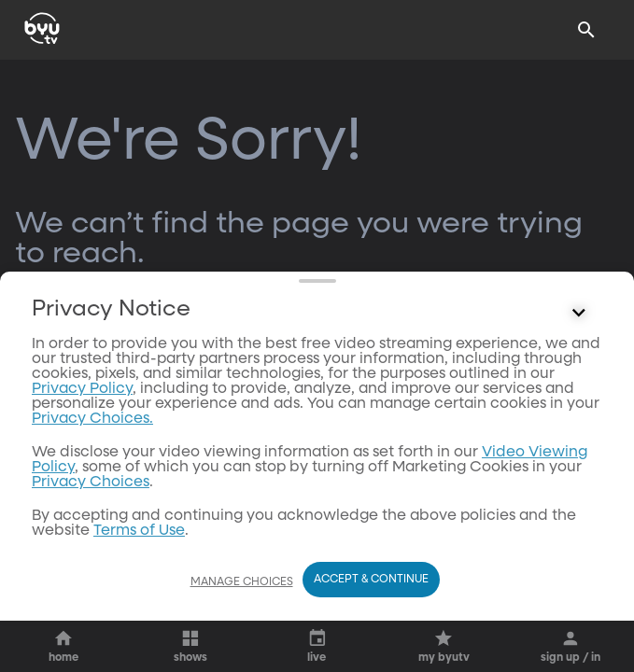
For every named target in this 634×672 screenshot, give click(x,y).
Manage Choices (242, 582)
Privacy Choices (91, 483)
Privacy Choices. (92, 419)
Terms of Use (139, 531)
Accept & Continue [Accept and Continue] (371, 580)
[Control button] (579, 314)
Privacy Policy (82, 389)
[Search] (586, 30)
